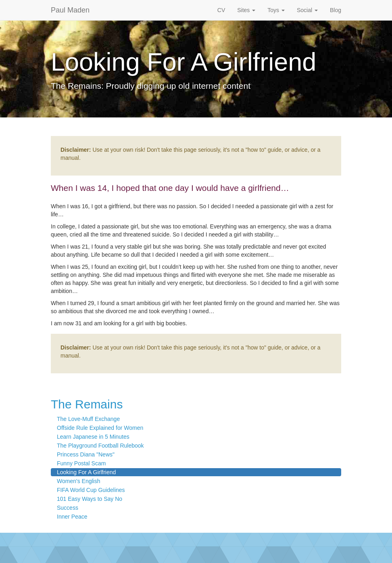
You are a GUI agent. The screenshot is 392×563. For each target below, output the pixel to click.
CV (221, 10)
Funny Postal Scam (81, 463)
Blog (336, 10)
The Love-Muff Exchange (88, 419)
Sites (246, 10)
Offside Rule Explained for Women (100, 428)
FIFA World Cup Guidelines (91, 490)
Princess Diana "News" (86, 454)
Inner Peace (72, 517)
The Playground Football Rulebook (100, 446)
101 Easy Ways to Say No (90, 499)
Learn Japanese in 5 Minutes (93, 437)
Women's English (78, 481)
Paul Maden (70, 10)
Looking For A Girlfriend (86, 472)
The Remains (87, 404)
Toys (276, 10)
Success (68, 508)
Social (307, 10)
